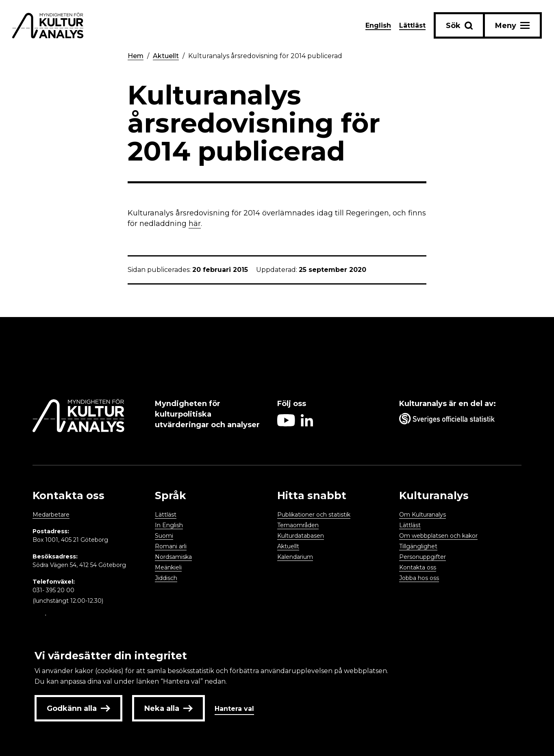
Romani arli (171, 546)
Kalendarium (295, 557)
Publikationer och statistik (314, 515)
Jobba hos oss (419, 578)
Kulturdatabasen (301, 536)
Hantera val (234, 709)
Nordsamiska (173, 557)
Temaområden (298, 525)
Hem (136, 56)
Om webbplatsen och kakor (438, 536)
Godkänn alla (78, 708)
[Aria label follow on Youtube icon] (286, 424)
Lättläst (412, 25)
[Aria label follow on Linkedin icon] (307, 424)
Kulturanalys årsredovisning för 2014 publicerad (266, 56)
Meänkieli (168, 567)
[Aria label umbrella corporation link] (456, 420)
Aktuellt (166, 56)
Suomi (164, 536)
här (195, 224)
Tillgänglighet (418, 546)
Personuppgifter (423, 557)
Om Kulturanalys (423, 515)
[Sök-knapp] (459, 25)
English (378, 25)
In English (169, 525)
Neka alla (168, 708)
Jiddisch (166, 578)
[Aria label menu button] (512, 25)
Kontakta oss (418, 567)
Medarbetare (51, 515)
